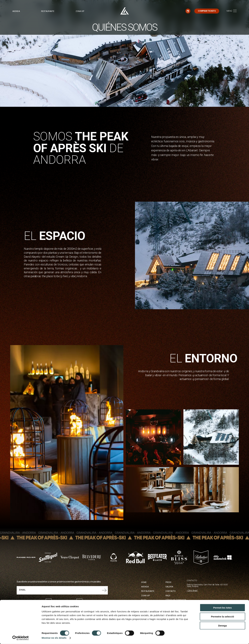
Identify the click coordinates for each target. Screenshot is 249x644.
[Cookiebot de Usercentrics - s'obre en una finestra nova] (21, 638)
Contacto (171, 591)
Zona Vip (145, 596)
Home (144, 582)
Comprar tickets (207, 11)
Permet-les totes (223, 607)
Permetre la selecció (222, 616)
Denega (222, 625)
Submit (104, 590)
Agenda (16, 11)
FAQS (168, 596)
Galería (169, 587)
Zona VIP (80, 11)
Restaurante (48, 11)
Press (168, 582)
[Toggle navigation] (232, 11)
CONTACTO (192, 581)
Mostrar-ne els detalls (54, 638)
